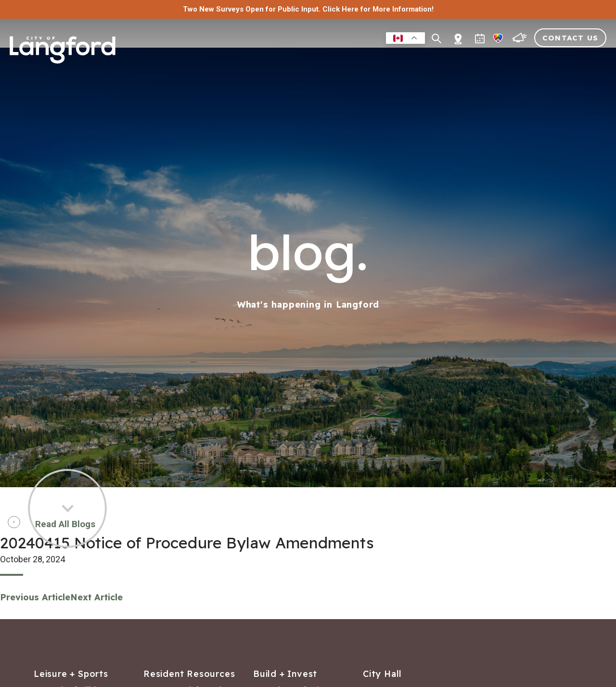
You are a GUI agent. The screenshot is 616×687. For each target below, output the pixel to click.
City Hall (585, 59)
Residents (275, 59)
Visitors (537, 59)
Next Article (96, 597)
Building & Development (452, 59)
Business (366, 59)
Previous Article (35, 597)
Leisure (322, 59)
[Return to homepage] (63, 54)
